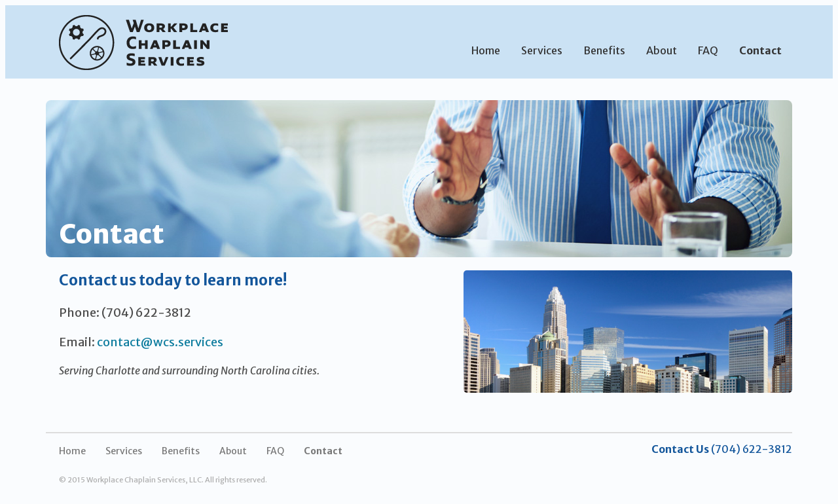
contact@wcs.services (160, 342)
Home (486, 50)
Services (542, 50)
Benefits (604, 50)
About (662, 50)
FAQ (708, 50)
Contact (760, 50)
